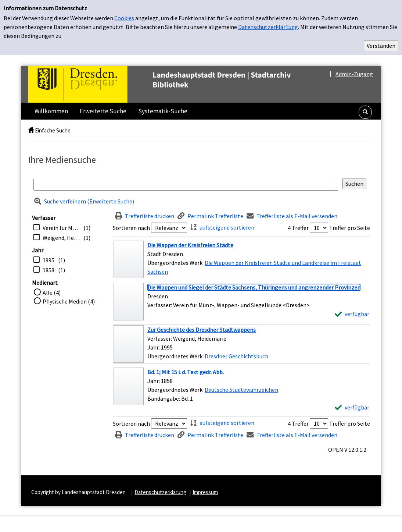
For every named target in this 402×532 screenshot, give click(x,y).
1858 (49, 270)
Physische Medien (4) (69, 301)
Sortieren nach (131, 228)
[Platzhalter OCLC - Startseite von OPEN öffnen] (175, 84)
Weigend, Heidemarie (61, 238)
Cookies (124, 18)
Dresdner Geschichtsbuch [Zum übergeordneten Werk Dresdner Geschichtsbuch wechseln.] (236, 356)
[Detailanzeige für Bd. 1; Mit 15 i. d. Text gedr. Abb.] (186, 372)
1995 (49, 260)
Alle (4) (52, 292)
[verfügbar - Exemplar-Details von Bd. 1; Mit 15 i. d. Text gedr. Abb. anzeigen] (352, 407)
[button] (365, 112)
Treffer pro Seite (350, 228)
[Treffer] (241, 259)
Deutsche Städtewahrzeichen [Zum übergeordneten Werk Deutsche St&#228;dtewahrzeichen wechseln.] (241, 390)
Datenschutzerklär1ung (268, 27)
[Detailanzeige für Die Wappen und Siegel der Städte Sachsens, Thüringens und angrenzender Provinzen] (254, 287)
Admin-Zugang (354, 74)
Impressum (205, 492)
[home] (31, 130)
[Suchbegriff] (186, 185)
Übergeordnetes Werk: (176, 263)
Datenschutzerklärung (160, 492)
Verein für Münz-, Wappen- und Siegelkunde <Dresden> (61, 228)
